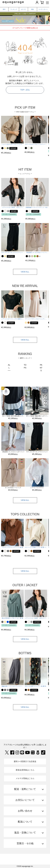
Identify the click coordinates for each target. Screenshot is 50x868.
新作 (4, 9)
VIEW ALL (25, 272)
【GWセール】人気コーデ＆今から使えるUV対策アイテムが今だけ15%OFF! (25, 12)
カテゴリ (23, 9)
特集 (32, 9)
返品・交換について (25, 833)
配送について (25, 822)
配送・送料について (25, 789)
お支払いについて (25, 800)
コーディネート (43, 9)
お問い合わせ (25, 811)
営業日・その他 (25, 843)
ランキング (14, 9)
